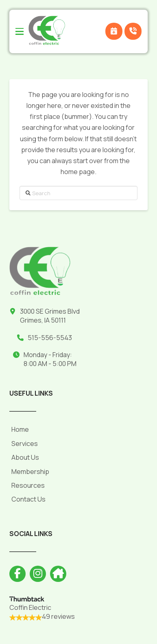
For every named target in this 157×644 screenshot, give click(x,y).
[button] (20, 32)
